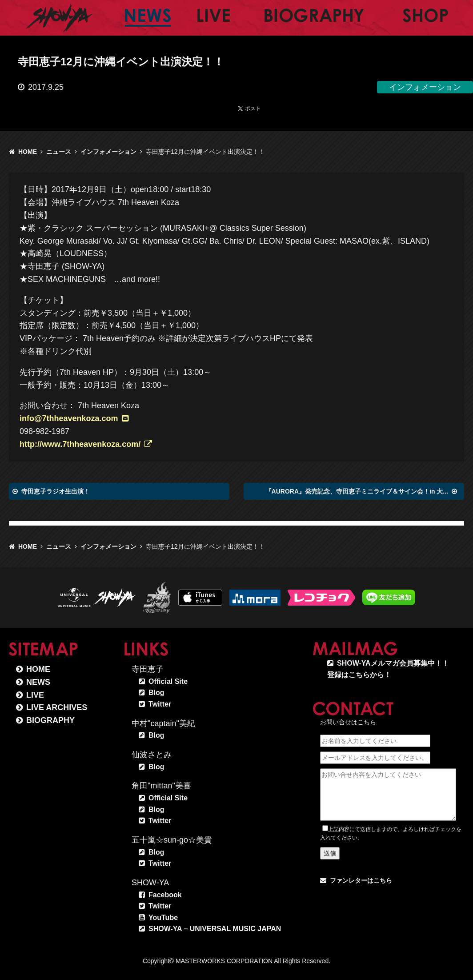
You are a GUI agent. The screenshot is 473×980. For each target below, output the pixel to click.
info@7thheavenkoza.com (69, 418)
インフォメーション (108, 152)
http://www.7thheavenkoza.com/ (80, 444)
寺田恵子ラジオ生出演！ (56, 491)
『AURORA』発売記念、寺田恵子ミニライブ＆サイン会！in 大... (357, 491)
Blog (156, 693)
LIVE (35, 695)
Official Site (168, 681)
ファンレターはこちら (361, 880)
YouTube (163, 918)
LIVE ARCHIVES (57, 707)
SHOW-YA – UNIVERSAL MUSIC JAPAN (215, 929)
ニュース (59, 152)
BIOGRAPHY (50, 720)
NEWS (38, 682)
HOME (28, 152)
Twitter (160, 704)
